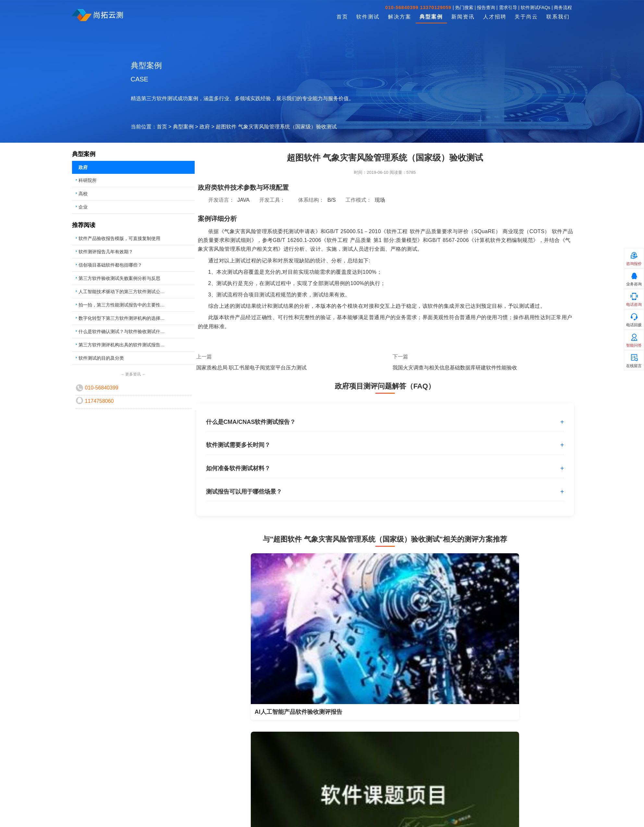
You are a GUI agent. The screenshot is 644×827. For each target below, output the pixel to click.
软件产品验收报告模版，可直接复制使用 (119, 238)
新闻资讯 (463, 17)
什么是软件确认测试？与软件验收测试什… (122, 331)
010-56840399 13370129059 (419, 7)
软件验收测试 (84, 796)
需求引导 (508, 7)
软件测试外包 (84, 786)
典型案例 (431, 17)
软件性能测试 (84, 805)
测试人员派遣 (265, 786)
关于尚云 (526, 17)
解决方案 (400, 17)
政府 (205, 127)
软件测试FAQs (535, 7)
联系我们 (558, 17)
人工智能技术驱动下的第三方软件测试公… (122, 292)
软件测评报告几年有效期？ (106, 252)
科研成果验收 (175, 786)
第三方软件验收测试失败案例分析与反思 (119, 278)
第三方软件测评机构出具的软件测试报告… (122, 345)
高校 (83, 194)
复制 (480, 787)
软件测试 (368, 17)
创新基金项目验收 (179, 796)
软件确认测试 (84, 815)
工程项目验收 (175, 815)
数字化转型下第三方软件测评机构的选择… (122, 318)
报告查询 (486, 7)
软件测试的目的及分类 (101, 358)
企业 (83, 207)
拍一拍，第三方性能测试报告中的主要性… (122, 305)
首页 (342, 17)
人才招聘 (495, 17)
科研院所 (88, 180)
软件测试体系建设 (270, 805)
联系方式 (351, 786)
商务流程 (563, 7)
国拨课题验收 (175, 805)
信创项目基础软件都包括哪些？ (110, 265)
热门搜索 (464, 7)
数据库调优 (263, 815)
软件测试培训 (265, 796)
